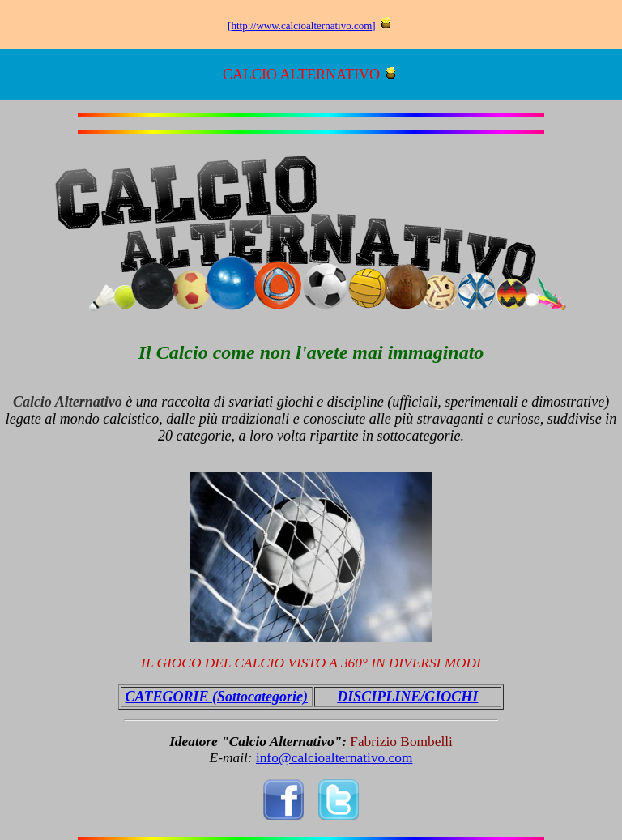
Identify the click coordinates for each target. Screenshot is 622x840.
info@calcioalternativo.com (334, 758)
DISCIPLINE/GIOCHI (407, 697)
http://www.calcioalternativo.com (301, 26)
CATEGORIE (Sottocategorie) (217, 697)
